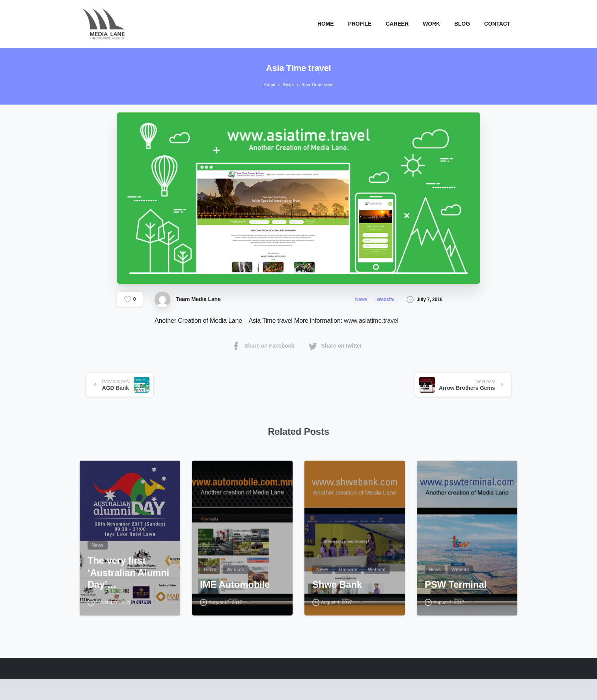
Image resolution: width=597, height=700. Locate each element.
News (286, 84)
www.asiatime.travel (371, 321)
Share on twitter (335, 346)
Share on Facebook (263, 346)
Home (268, 84)
